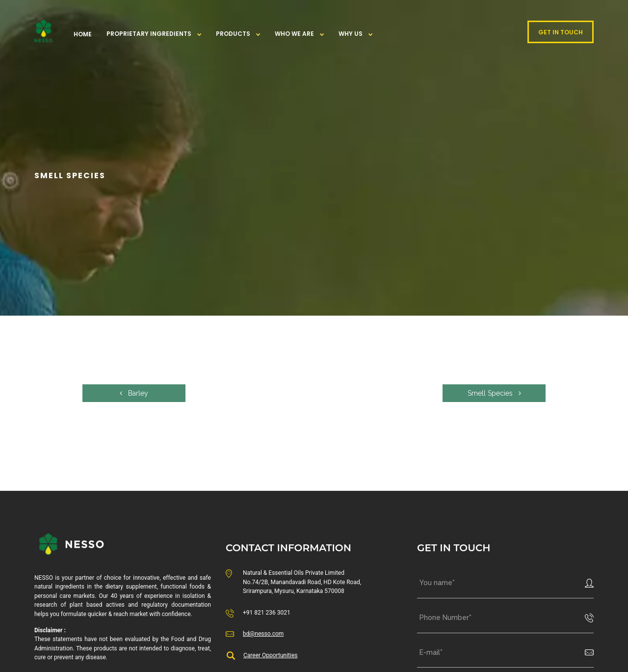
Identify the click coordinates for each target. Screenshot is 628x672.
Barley (134, 393)
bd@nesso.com (263, 634)
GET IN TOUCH (561, 32)
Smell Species (494, 393)
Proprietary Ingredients (149, 34)
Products (233, 34)
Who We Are (294, 34)
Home (83, 34)
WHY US (351, 34)
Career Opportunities (270, 655)
